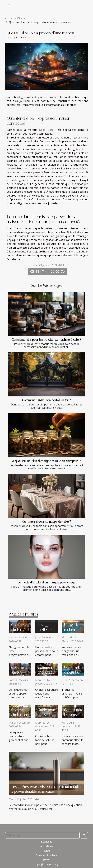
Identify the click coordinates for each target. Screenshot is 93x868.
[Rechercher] (42, 835)
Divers (21, 18)
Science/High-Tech (46, 855)
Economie (47, 842)
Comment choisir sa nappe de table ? (47, 522)
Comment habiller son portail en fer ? (46, 400)
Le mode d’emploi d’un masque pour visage (47, 582)
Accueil (9, 18)
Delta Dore (46, 130)
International (46, 846)
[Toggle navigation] (9, 5)
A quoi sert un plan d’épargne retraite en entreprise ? (46, 461)
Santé (46, 851)
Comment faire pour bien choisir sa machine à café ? (46, 340)
